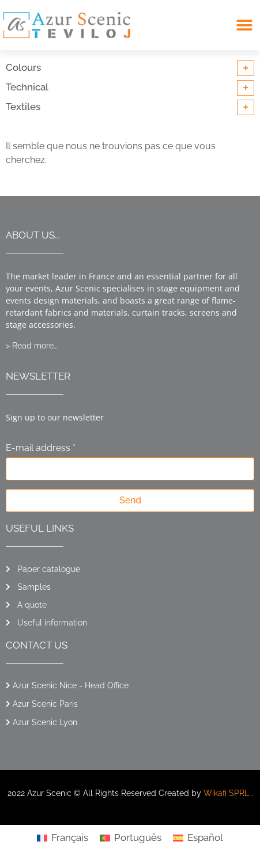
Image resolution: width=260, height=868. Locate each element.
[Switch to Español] (198, 838)
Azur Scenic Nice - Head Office (71, 685)
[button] (244, 25)
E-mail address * (41, 448)
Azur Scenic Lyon (45, 722)
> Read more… (31, 346)
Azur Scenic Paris (45, 704)
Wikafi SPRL (226, 793)
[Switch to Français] (63, 838)
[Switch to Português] (131, 838)
